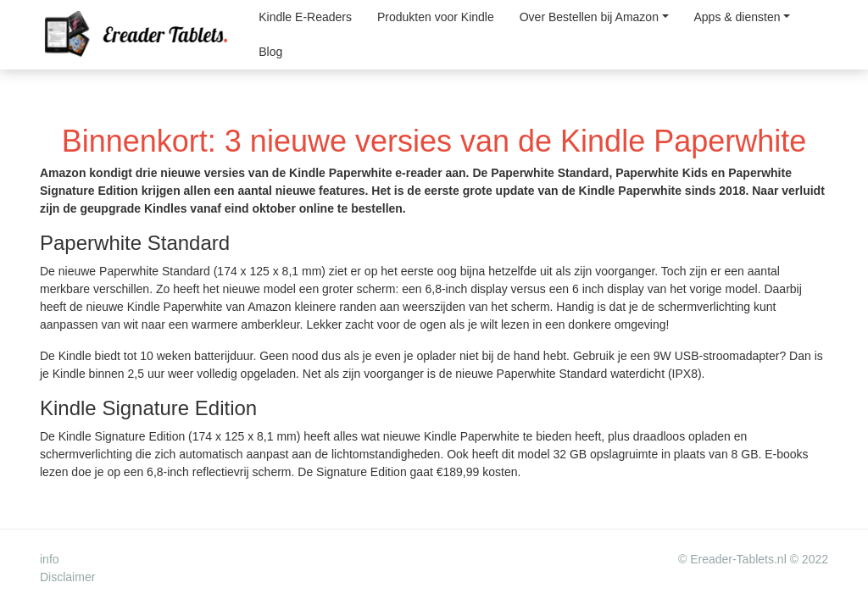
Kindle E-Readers (305, 17)
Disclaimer (67, 577)
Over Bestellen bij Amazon (589, 17)
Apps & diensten (737, 17)
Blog (270, 52)
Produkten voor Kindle (436, 17)
